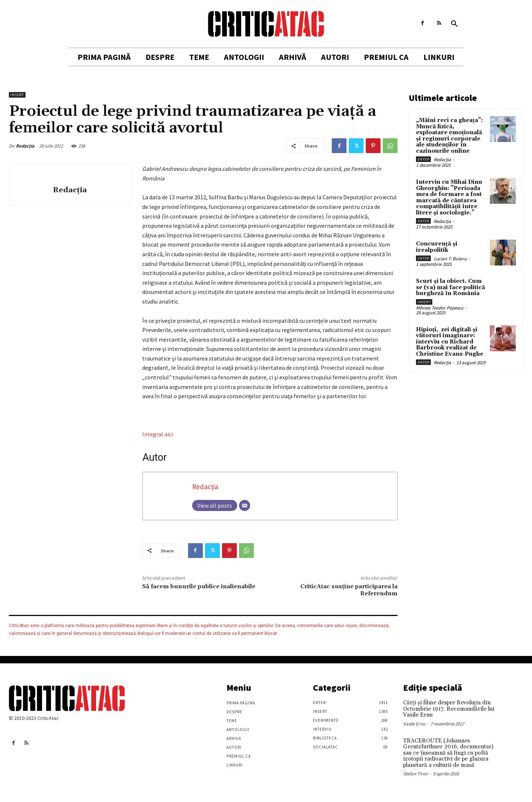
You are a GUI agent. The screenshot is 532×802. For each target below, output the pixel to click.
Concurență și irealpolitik (437, 247)
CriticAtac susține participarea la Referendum (349, 590)
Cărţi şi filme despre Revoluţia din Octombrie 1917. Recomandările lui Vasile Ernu (449, 709)
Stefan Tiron (415, 774)
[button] (454, 24)
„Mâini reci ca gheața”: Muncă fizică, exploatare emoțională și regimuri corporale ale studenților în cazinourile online (449, 136)
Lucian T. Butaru (450, 259)
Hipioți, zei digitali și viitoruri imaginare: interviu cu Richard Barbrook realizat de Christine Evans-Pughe (450, 342)
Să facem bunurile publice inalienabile (199, 586)
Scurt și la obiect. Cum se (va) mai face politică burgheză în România (451, 287)
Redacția (25, 146)
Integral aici (158, 434)
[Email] (245, 505)
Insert (17, 95)
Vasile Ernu (414, 724)
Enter (423, 159)
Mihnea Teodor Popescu (440, 308)
